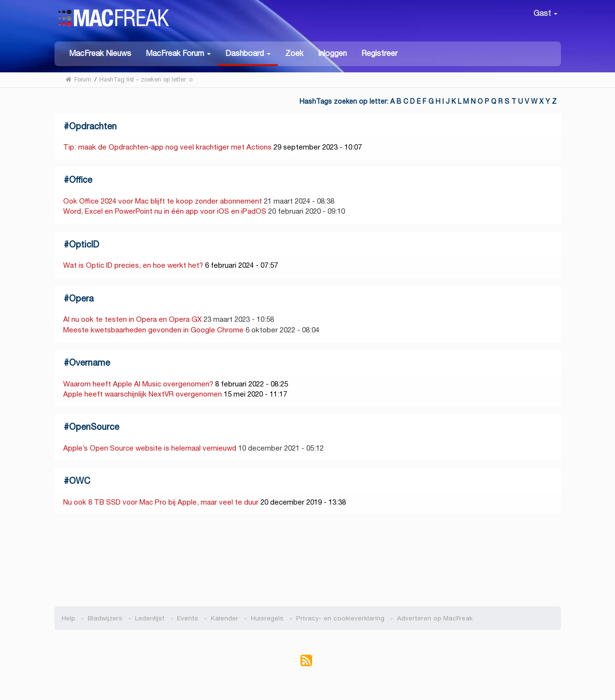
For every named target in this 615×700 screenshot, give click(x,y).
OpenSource (94, 427)
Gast (546, 13)
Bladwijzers (105, 618)
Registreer (379, 53)
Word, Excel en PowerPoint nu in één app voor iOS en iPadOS (165, 211)
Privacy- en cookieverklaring (340, 618)
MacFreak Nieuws (100, 53)
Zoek (294, 53)
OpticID (84, 244)
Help (68, 618)
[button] (178, 53)
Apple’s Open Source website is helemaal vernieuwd (150, 448)
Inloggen (332, 53)
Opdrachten (93, 126)
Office (81, 180)
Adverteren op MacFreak (435, 618)
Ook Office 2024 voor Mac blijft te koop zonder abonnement (163, 201)
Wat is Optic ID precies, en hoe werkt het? (133, 265)
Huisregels (267, 618)
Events (188, 618)
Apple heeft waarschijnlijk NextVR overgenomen (143, 394)
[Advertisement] (307, 561)
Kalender (225, 618)
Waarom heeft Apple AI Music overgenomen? (138, 384)
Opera (81, 298)
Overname (89, 363)
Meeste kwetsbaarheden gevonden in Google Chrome (154, 330)
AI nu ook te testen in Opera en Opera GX (132, 319)
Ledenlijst (150, 618)
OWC (80, 481)
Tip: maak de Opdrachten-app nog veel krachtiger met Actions (167, 147)
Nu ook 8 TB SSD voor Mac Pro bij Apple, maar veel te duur (161, 502)
